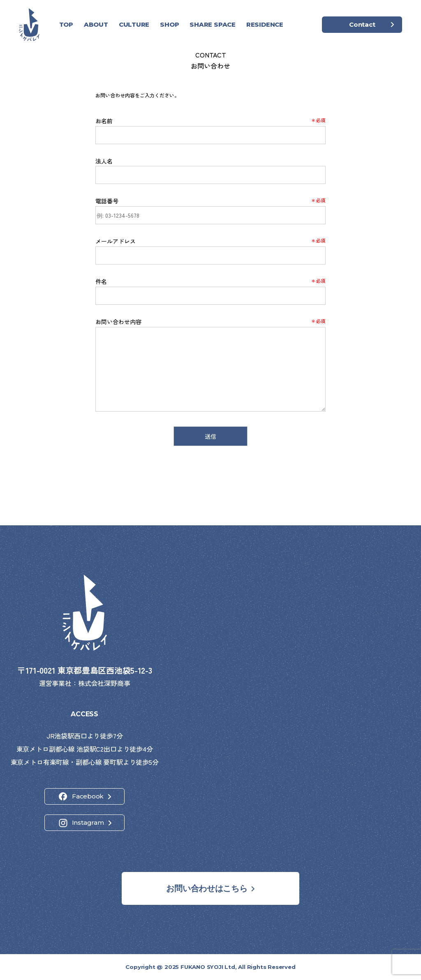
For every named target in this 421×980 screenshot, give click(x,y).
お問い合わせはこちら (207, 888)
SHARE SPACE (213, 24)
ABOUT (96, 24)
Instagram (88, 822)
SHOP (169, 24)
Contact (362, 24)
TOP (66, 24)
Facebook (88, 796)
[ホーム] (29, 25)
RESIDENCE (265, 24)
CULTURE (134, 24)
